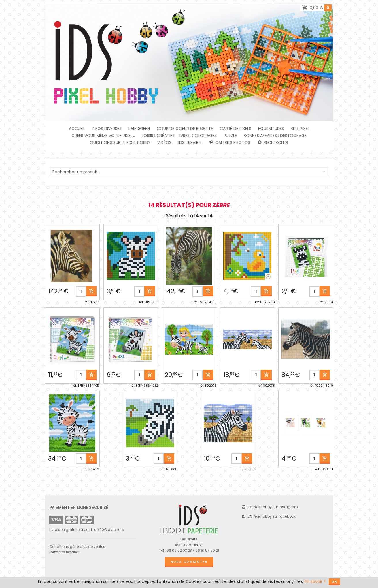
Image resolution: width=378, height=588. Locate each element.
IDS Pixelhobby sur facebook (269, 516)
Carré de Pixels (236, 129)
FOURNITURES (271, 129)
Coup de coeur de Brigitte (185, 129)
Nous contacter (189, 562)
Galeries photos (229, 142)
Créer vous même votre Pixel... (103, 136)
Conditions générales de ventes (77, 547)
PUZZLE (230, 136)
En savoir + (315, 581)
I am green (139, 129)
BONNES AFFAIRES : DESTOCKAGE (275, 136)
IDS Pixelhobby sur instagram (270, 507)
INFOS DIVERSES (107, 129)
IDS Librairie (190, 142)
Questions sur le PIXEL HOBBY (120, 142)
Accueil (77, 129)
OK (334, 582)
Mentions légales (64, 552)
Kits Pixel (300, 129)
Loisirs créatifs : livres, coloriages (179, 136)
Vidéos (164, 142)
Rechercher (273, 142)
